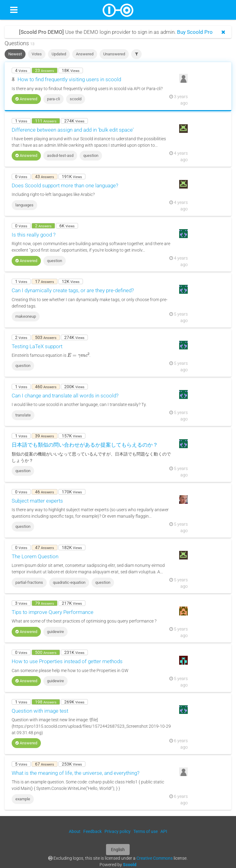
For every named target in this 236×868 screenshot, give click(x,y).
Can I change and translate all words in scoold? (65, 396)
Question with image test (40, 711)
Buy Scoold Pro (195, 32)
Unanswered (114, 54)
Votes (37, 54)
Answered (85, 54)
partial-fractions (29, 582)
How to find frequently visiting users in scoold (69, 79)
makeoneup (26, 316)
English (118, 850)
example (23, 799)
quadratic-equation (69, 582)
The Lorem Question (35, 556)
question (91, 155)
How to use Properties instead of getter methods (67, 661)
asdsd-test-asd (60, 155)
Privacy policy (118, 831)
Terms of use (146, 831)
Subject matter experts (37, 501)
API (164, 831)
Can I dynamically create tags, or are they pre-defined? (73, 290)
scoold (76, 99)
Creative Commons (155, 858)
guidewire (55, 632)
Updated (59, 54)
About (75, 831)
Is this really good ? (34, 235)
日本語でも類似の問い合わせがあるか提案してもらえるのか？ (85, 445)
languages (24, 205)
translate (23, 415)
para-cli (53, 99)
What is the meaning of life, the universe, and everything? (76, 773)
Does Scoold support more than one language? (65, 185)
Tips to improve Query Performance (53, 612)
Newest (15, 54)
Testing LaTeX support (37, 346)
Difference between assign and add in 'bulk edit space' (73, 130)
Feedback (92, 831)
